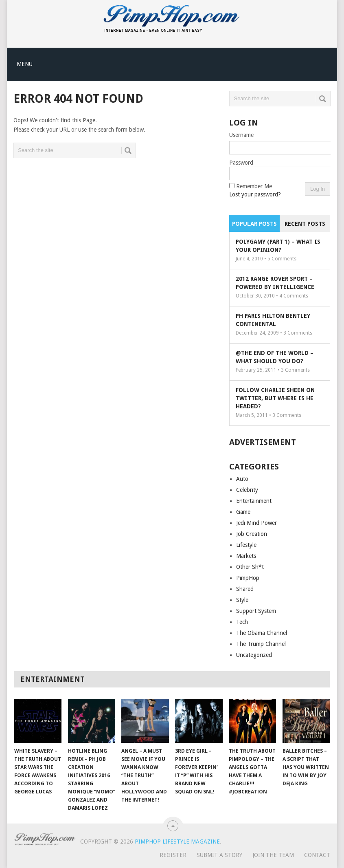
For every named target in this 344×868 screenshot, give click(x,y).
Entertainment (254, 501)
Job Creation (252, 534)
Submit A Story (219, 855)
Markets (246, 556)
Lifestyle (246, 545)
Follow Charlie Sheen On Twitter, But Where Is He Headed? (275, 398)
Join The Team (273, 855)
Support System (256, 611)
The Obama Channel (262, 633)
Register (173, 855)
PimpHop (248, 578)
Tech (242, 622)
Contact (317, 855)
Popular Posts (254, 224)
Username (241, 135)
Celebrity (247, 490)
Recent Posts (305, 224)
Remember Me (254, 186)
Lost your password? (255, 194)
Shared (245, 589)
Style (242, 600)
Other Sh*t (250, 567)
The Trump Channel (261, 644)
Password (241, 163)
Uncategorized (254, 655)
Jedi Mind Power (256, 523)
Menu (25, 64)
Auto (242, 479)
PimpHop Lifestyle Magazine (177, 842)
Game (243, 512)
